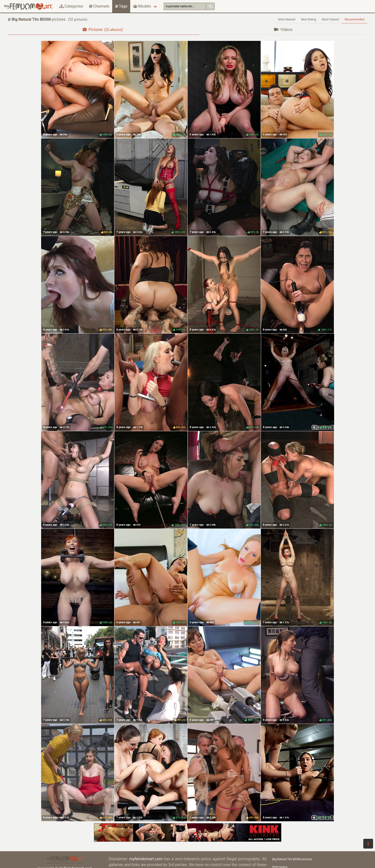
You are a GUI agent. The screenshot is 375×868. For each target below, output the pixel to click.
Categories (71, 6)
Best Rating (309, 19)
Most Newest (287, 19)
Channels (99, 6)
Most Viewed (330, 19)
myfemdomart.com (146, 859)
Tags (121, 6)
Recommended (354, 19)
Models (142, 6)
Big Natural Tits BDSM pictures (292, 859)
